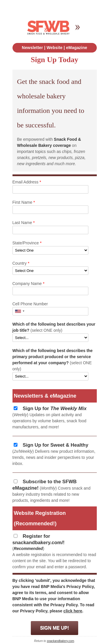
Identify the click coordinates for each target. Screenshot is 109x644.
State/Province (27, 243)
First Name (24, 202)
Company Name (29, 284)
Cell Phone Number (30, 304)
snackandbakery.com (60, 641)
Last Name (24, 223)
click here (73, 611)
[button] (19, 311)
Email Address (27, 182)
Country (21, 263)
